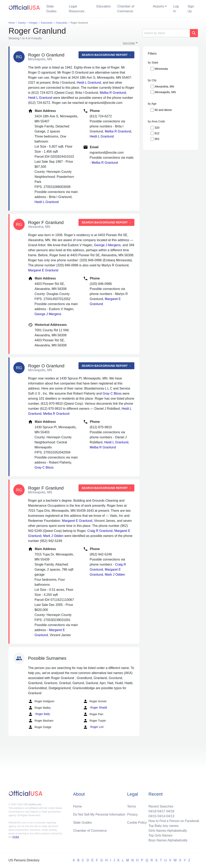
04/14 (161, 816)
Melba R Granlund (113, 93)
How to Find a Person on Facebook (174, 821)
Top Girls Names (160, 835)
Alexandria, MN (164, 86)
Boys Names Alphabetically (168, 840)
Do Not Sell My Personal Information (99, 814)
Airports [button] (158, 6)
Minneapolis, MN (165, 92)
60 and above (163, 110)
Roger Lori (93, 727)
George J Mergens (107, 245)
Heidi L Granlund (89, 83)
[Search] (166, 33)
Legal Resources (77, 9)
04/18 (152, 811)
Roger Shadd (95, 708)
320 (157, 128)
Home (77, 806)
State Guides (51, 9)
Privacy (132, 814)
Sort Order (129, 43)
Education (104, 6)
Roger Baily (39, 714)
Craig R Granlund (100, 531)
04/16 (170, 811)
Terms (132, 806)
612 (157, 133)
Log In (176, 9)
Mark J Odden (53, 536)
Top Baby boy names (163, 826)
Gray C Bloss (112, 393)
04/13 (170, 816)
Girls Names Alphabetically (168, 831)
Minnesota (161, 69)
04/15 (152, 816)
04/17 (161, 811)
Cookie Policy (137, 823)
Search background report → (106, 55)
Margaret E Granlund (43, 270)
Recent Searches (161, 806)
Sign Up (191, 9)
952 (157, 139)
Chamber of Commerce (126, 9)
